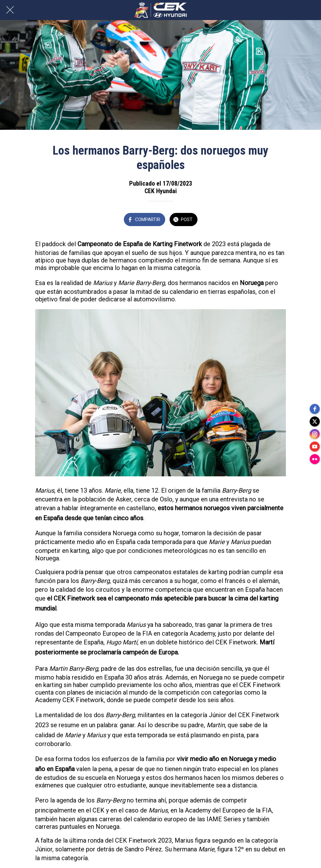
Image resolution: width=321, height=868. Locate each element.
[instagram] (315, 434)
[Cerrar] (10, 10)
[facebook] (315, 409)
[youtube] (315, 447)
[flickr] (315, 459)
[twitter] (315, 421)
